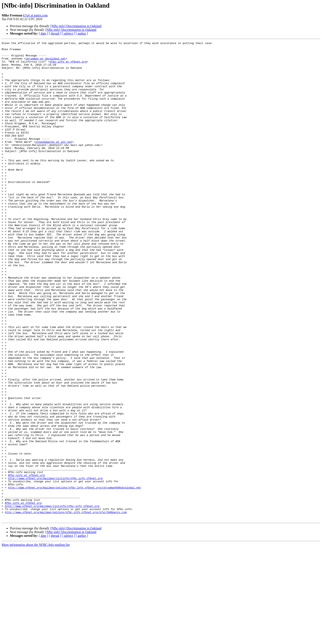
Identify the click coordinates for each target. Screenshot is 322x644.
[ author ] (82, 33)
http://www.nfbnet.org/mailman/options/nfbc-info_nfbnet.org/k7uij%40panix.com (66, 607)
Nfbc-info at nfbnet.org (26, 562)
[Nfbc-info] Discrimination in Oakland (76, 26)
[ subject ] (68, 33)
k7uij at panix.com (36, 15)
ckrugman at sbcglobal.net (46, 62)
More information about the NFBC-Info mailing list (36, 640)
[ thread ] (55, 33)
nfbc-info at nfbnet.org (68, 66)
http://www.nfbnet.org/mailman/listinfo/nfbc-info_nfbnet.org (55, 566)
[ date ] (43, 33)
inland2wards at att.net (54, 162)
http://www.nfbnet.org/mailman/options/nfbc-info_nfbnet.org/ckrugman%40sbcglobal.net (74, 577)
